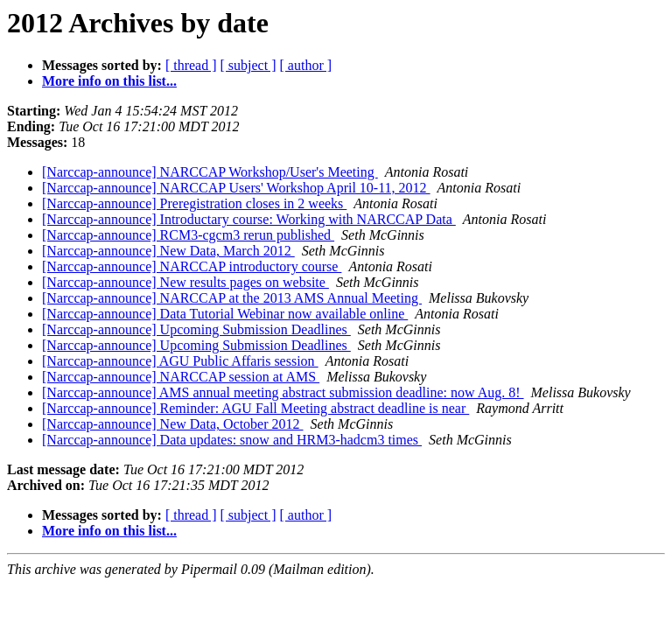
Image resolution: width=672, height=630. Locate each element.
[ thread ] (191, 65)
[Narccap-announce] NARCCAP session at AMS (181, 377)
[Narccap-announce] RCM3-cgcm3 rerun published (188, 235)
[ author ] (306, 65)
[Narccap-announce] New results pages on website (185, 282)
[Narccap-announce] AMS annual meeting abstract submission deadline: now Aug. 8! (283, 392)
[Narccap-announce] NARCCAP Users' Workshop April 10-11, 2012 (236, 188)
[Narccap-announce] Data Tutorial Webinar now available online (225, 314)
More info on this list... (109, 81)
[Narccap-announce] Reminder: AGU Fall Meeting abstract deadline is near (255, 408)
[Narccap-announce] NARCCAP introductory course (192, 266)
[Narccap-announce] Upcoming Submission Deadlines (196, 329)
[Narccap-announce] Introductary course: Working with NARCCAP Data (249, 219)
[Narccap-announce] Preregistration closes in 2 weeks (194, 203)
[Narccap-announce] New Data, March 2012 (168, 251)
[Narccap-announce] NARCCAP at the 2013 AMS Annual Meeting (232, 298)
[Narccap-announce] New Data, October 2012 (173, 424)
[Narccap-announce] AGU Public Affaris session (180, 361)
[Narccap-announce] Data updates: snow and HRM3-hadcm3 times (232, 440)
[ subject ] (248, 65)
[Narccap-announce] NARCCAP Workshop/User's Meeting (210, 172)
